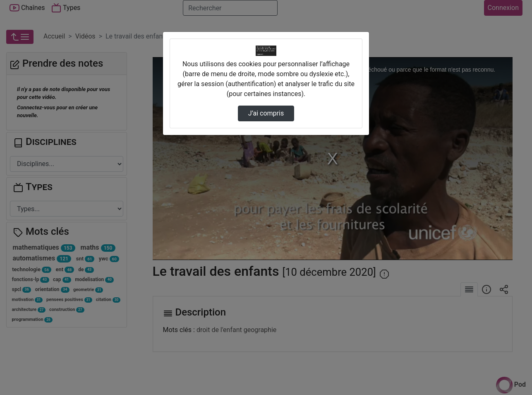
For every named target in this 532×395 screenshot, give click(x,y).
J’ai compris (266, 113)
